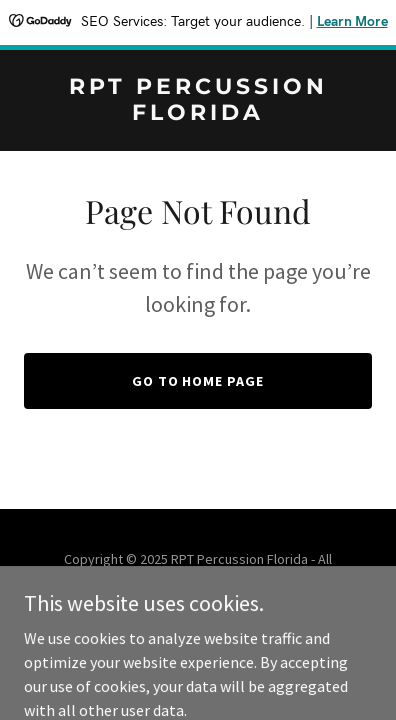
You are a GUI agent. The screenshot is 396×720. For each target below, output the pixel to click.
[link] (198, 114)
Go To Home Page (198, 381)
